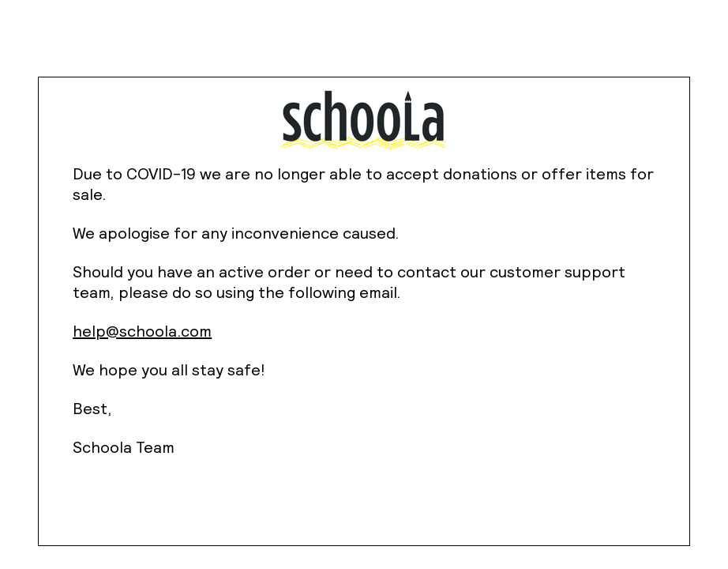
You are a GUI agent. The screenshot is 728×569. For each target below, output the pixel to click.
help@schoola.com (142, 331)
